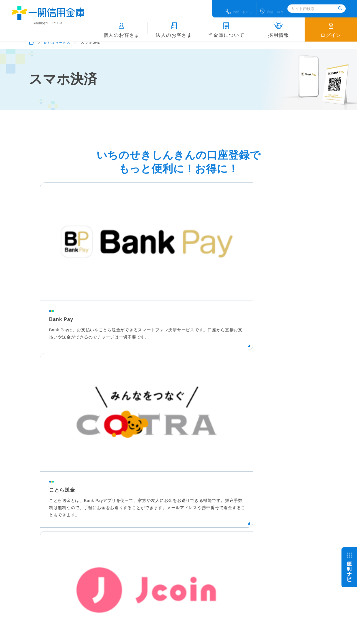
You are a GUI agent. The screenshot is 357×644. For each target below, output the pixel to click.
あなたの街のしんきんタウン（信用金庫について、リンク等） (273, 578)
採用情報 (278, 25)
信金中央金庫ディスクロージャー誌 (40, 613)
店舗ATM (276, 7)
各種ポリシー (121, 568)
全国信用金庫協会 (125, 588)
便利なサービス (58, 42)
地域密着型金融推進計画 (187, 568)
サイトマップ (230, 568)
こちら (67, 601)
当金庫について (226, 25)
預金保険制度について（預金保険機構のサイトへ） (156, 578)
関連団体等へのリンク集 (177, 588)
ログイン (331, 25)
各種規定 (149, 568)
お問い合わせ (235, 7)
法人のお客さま (174, 25)
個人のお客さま (122, 25)
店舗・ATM (248, 538)
